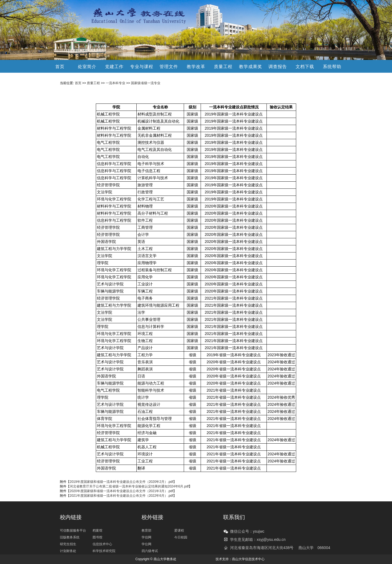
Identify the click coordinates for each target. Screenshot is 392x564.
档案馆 (97, 531)
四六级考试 (150, 551)
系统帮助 (332, 67)
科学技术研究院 (104, 551)
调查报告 (278, 67)
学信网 (146, 537)
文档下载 (305, 67)
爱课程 (179, 531)
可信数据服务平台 (73, 531)
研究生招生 (68, 544)
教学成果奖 (251, 67)
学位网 (146, 544)
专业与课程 (142, 67)
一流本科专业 (115, 83)
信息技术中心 (102, 544)
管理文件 (169, 67)
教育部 (146, 531)
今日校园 (181, 537)
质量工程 (223, 67)
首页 (60, 67)
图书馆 (97, 537)
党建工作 (114, 67)
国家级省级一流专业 (146, 83)
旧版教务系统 (70, 537)
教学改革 (196, 67)
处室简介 (87, 67)
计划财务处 (68, 551)
